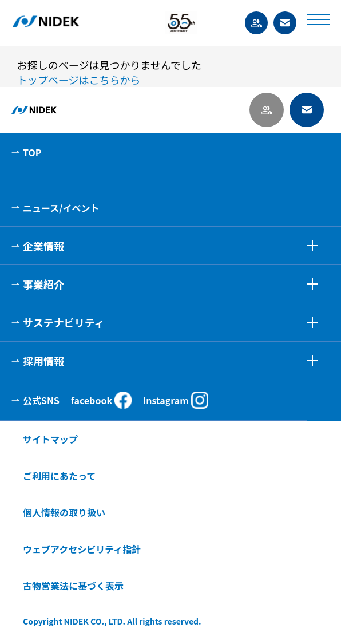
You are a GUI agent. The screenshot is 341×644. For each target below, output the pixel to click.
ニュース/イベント (61, 208)
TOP (32, 152)
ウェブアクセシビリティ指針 (82, 549)
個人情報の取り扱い (64, 512)
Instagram (176, 400)
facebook (101, 400)
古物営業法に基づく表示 (73, 586)
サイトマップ (50, 439)
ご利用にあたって (59, 476)
